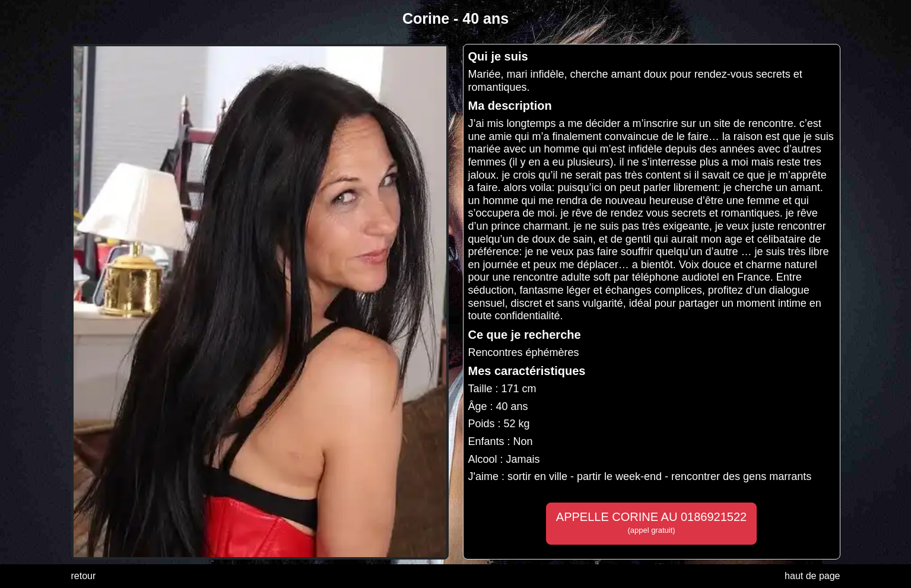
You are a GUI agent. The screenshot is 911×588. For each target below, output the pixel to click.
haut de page (812, 576)
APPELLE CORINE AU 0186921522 (651, 523)
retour (84, 576)
